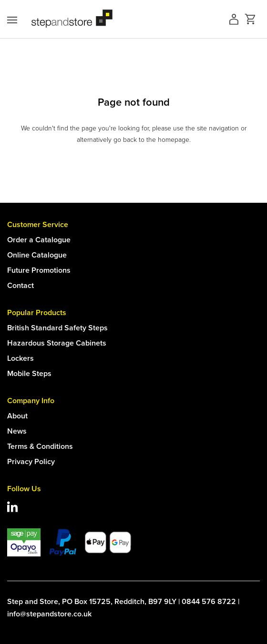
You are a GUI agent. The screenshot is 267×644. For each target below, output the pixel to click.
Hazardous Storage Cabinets (57, 343)
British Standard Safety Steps (57, 328)
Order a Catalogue (39, 240)
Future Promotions (39, 270)
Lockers (21, 358)
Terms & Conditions (40, 446)
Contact (21, 285)
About (17, 416)
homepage (174, 140)
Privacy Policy (31, 461)
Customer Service (38, 224)
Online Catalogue (37, 255)
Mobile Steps (29, 373)
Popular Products (37, 312)
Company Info (31, 401)
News (17, 431)
